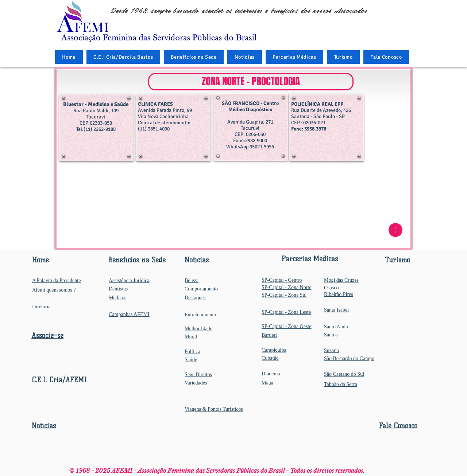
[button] (194, 57)
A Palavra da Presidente (56, 280)
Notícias (44, 426)
